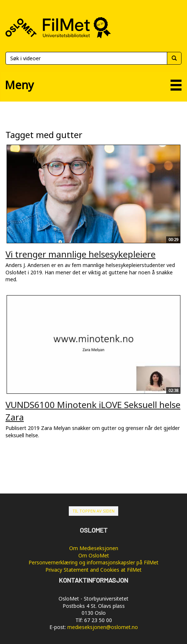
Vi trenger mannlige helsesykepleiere (81, 254)
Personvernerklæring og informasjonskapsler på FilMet (93, 562)
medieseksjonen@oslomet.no (103, 627)
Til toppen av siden (93, 511)
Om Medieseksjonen (94, 548)
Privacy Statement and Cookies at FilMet (93, 570)
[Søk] (86, 58)
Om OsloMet (94, 555)
